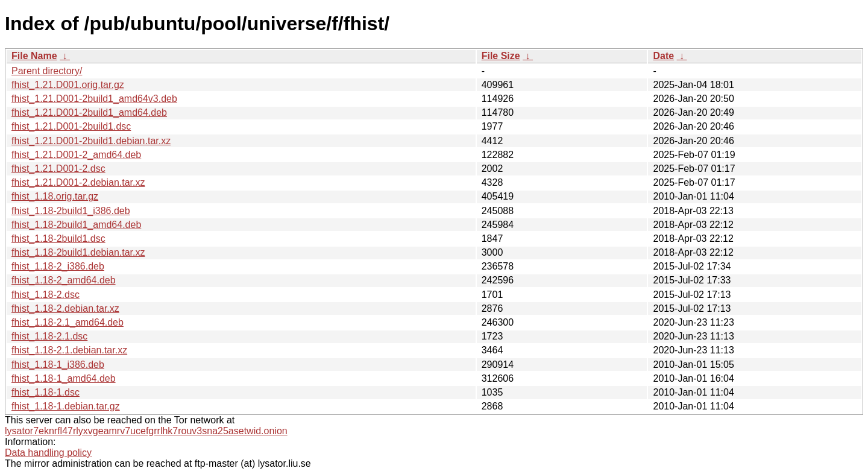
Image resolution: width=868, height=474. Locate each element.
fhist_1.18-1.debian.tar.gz (66, 406)
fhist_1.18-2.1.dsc (49, 336)
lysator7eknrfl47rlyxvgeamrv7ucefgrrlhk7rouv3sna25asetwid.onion (146, 431)
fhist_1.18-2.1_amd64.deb (68, 322)
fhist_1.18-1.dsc (46, 392)
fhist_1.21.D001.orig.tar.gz (68, 85)
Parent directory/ (47, 71)
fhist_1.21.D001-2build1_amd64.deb (89, 112)
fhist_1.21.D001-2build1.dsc (71, 126)
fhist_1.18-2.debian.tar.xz (65, 308)
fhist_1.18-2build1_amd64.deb (76, 225)
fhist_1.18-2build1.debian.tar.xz (78, 252)
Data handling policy (48, 453)
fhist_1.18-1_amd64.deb (64, 378)
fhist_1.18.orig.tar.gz (55, 196)
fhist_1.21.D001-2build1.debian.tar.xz (91, 141)
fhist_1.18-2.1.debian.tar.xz (69, 350)
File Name (34, 56)
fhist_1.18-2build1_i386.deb (71, 211)
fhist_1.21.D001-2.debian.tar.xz (78, 182)
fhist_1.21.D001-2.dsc (58, 169)
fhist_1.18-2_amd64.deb (64, 280)
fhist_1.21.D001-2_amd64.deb (76, 155)
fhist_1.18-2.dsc (46, 295)
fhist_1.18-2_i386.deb (58, 266)
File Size (501, 56)
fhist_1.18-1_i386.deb (58, 365)
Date (663, 56)
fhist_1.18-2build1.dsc (58, 239)
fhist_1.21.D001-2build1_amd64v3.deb (94, 99)
